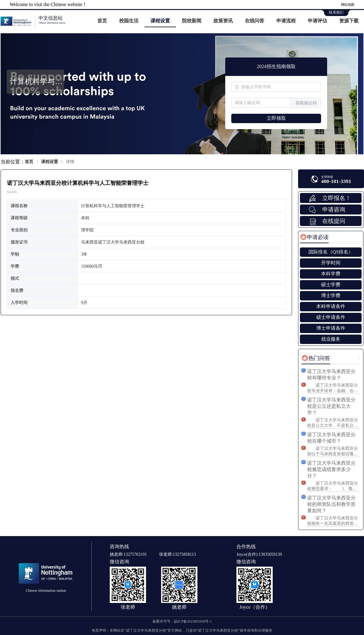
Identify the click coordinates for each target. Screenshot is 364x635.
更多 (359, 358)
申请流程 (286, 21)
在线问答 (255, 21)
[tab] (314, 237)
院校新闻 (192, 21)
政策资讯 (223, 21)
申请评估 (317, 21)
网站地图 (348, 5)
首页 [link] (29, 162)
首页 (102, 21)
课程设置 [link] (50, 162)
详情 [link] (70, 162)
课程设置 (160, 21)
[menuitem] (102, 21)
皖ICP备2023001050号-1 (193, 621)
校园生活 (129, 21)
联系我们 (336, 12)
